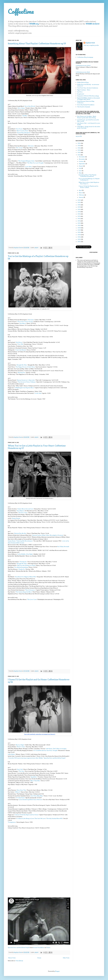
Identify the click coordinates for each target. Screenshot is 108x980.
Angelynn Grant (18, 248)
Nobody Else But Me (20, 533)
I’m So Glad (38, 393)
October (81, 161)
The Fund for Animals (84, 107)
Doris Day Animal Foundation (86, 105)
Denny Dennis (16, 518)
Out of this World (30, 106)
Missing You (22, 372)
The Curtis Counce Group (25, 322)
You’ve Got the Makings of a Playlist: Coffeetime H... (89, 179)
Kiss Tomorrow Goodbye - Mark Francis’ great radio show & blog (87, 117)
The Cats (21, 771)
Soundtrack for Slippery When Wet (25, 577)
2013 (79, 216)
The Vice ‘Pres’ (23, 513)
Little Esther (11, 754)
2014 (79, 214)
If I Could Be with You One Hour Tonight (45, 750)
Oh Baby (25, 116)
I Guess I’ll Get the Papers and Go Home (26, 815)
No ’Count (19, 148)
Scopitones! (81, 94)
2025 (79, 146)
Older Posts (66, 958)
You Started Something (21, 567)
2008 (79, 228)
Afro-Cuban (21, 108)
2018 (79, 205)
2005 (79, 235)
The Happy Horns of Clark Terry (25, 367)
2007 (79, 230)
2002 (79, 239)
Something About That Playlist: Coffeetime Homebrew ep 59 (37, 44)
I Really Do (22, 569)
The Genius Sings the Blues (24, 592)
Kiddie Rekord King (83, 82)
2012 (79, 219)
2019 (79, 202)
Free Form (19, 129)
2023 (79, 150)
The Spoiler (23, 562)
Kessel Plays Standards (24, 133)
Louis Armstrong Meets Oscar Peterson (31, 800)
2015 (79, 212)
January (81, 197)
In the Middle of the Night (25, 554)
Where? (18, 792)
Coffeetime (21, 11)
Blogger (57, 971)
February (82, 195)
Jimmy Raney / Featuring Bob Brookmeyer (20, 541)
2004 (79, 237)
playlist (37, 248)
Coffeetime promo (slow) (83, 65)
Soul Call (20, 769)
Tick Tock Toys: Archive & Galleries (88, 88)
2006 (79, 232)
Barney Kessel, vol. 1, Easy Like (26, 380)
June (80, 171)
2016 (79, 209)
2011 (79, 221)
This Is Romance (30, 590)
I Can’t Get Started (21, 350)
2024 (79, 148)
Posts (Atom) (19, 961)
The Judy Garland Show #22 (54, 818)
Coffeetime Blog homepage (85, 57)
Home (39, 958)
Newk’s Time (21, 747)
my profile (79, 136)
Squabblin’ (34, 777)
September (82, 164)
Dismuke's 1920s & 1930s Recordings (88, 96)
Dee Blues (23, 323)
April (81, 190)
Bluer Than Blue (35, 781)
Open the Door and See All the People (19, 947)
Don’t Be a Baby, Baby (37, 796)
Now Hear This (21, 790)
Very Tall (20, 344)
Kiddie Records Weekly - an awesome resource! (88, 85)
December (82, 157)
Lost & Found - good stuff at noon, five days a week (88, 120)
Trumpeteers (12, 822)
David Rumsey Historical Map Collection (86, 102)
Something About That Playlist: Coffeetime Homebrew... (88, 176)
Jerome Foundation (39, 947)
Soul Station (20, 511)
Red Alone (19, 342)
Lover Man (28, 167)
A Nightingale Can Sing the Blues (24, 388)
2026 (79, 143)
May (80, 173)
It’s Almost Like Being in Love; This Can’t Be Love (31, 818)
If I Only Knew (20, 798)
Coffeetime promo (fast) (83, 72)
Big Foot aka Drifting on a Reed (26, 565)
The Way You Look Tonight (35, 163)
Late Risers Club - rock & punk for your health (89, 124)
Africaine (31, 146)
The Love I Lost (32, 599)
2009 (79, 225)
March (81, 193)
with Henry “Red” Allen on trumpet (56, 749)
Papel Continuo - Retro (84, 90)
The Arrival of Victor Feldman (27, 382)
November (82, 159)
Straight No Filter (22, 365)
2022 (79, 152)
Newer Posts (12, 958)
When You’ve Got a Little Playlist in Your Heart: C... (89, 183)
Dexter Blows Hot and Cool (25, 509)
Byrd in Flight (20, 745)
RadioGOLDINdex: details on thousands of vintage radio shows (88, 99)
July (80, 168)
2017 (79, 207)
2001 (79, 242)
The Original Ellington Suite (26, 161)
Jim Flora (80, 92)
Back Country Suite (22, 131)
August (81, 166)
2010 (79, 223)
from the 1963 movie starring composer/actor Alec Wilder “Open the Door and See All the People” (37, 758)
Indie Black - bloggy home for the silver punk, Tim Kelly (89, 127)
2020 (79, 200)
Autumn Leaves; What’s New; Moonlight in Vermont (48, 535)
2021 (79, 155)
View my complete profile (91, 45)
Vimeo (48, 947)
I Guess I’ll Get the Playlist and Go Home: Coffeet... (88, 187)
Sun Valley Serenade (63, 547)
